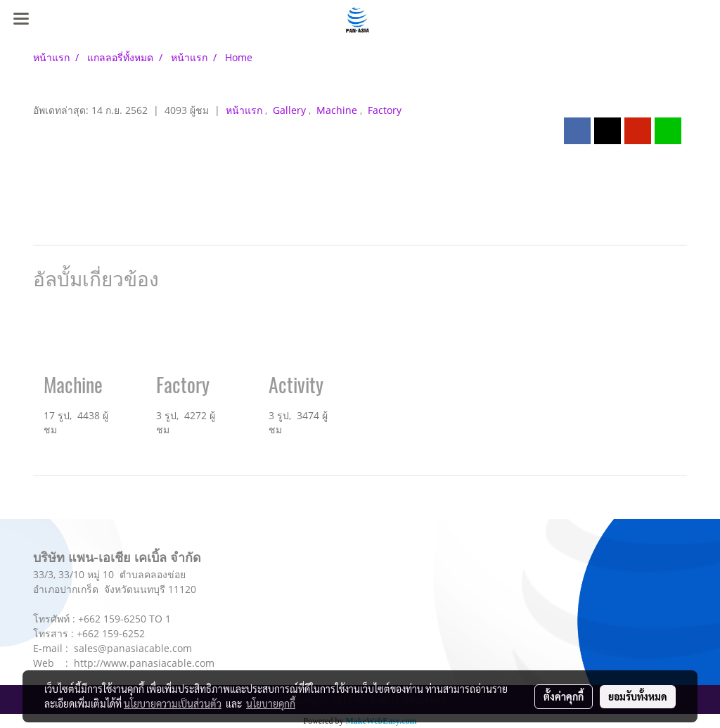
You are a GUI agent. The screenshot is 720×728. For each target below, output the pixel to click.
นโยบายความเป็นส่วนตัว (173, 703)
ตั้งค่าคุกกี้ (564, 696)
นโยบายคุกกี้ (271, 703)
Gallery (291, 110)
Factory (385, 110)
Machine (338, 110)
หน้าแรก (245, 110)
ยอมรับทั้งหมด (638, 696)
